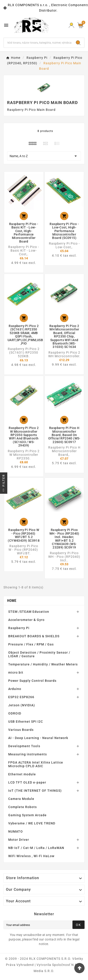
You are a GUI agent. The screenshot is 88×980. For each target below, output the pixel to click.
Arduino (15, 689)
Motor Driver (19, 840)
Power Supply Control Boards (32, 681)
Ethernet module (22, 774)
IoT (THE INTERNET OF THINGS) (35, 791)
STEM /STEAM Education (29, 612)
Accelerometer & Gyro (26, 620)
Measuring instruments (28, 754)
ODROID (15, 713)
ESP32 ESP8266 (21, 697)
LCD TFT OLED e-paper (27, 782)
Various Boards (21, 730)
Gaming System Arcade (27, 815)
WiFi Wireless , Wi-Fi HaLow (31, 856)
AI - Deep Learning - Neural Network (38, 738)
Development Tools (24, 746)
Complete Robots (23, 807)
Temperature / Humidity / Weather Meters (43, 664)
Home (12, 601)
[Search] (38, 43)
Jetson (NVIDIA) (22, 705)
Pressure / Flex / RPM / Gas (31, 644)
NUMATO (16, 831)
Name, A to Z (44, 156)
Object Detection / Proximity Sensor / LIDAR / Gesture (39, 654)
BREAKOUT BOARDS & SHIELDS (34, 636)
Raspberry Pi (19, 628)
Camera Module (21, 799)
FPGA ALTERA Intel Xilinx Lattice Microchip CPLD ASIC (36, 764)
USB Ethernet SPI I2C (26, 722)
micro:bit (16, 672)
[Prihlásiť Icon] (71, 25)
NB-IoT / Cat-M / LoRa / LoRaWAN (36, 848)
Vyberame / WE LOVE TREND (32, 823)
